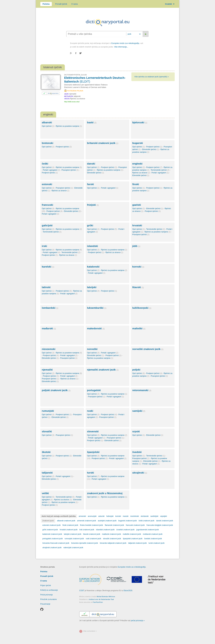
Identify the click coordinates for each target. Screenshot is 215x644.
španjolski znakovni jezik (133, 539)
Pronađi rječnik (61, 4)
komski (118, 516)
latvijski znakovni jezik (73, 534)
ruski (90, 411)
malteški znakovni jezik (132, 534)
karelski (48, 267)
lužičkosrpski (142, 308)
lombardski (50, 308)
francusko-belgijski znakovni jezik (160, 525)
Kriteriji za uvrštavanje (49, 590)
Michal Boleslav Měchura (106, 597)
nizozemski (49, 349)
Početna (46, 4)
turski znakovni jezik (157, 543)
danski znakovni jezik (165, 521)
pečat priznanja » (138, 621)
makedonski (96, 328)
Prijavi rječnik (46, 585)
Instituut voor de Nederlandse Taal (101, 599)
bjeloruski (140, 122)
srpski (136, 431)
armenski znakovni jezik (87, 521)
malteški (139, 328)
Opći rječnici (48, 126)
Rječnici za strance (141, 173)
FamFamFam (98, 602)
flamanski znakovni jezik (114, 525)
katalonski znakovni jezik (52, 534)
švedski (137, 452)
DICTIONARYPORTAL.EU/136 (75, 75)
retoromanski (142, 390)
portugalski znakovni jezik (53, 539)
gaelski (137, 205)
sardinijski (154, 516)
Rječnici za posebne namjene (69, 126)
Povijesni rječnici (64, 147)
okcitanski (145, 516)
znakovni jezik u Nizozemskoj (105, 493)
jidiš (136, 246)
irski (44, 246)
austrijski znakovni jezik (107, 521)
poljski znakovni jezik (56, 390)
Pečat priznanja (47, 595)
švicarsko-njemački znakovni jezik (84, 543)
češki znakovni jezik (146, 521)
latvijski (92, 287)
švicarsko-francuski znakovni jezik (56, 543)
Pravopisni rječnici (70, 170)
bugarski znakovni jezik (128, 521)
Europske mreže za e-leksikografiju (125, 43)
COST (82, 591)
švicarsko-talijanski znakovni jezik (113, 543)
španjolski (93, 452)
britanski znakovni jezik (103, 143)
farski (90, 184)
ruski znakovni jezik (93, 539)
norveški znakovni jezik (148, 349)
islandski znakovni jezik (105, 530)
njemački (47, 370)
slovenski (93, 431)
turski (90, 473)
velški (45, 493)
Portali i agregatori (51, 170)
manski (126, 516)
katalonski (93, 267)
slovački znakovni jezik (112, 539)
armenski (82, 516)
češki (45, 164)
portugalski (94, 390)
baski (92, 122)
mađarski (49, 328)
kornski (138, 267)
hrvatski (170, 4)
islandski (92, 246)
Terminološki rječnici (160, 170)
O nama (75, 4)
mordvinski (135, 516)
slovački (47, 431)
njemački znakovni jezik (103, 370)
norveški (92, 349)
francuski (47, 205)
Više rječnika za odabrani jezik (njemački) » (152, 77)
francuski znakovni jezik (135, 525)
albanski (47, 122)
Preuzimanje (45, 604)
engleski (137, 164)
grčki (90, 225)
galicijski (47, 225)
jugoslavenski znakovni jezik (148, 530)
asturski (101, 516)
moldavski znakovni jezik (153, 534)
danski (91, 164)
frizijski (93, 205)
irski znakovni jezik (87, 530)
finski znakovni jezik (70, 525)
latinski (46, 287)
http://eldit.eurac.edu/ (72, 102)
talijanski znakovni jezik (138, 543)
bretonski (48, 143)
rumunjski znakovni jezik (74, 539)
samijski (139, 411)
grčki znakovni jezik (50, 530)
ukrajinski (140, 473)
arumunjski (92, 516)
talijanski (47, 473)
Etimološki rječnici (150, 149)
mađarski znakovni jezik (111, 534)
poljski (136, 370)
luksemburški (97, 308)
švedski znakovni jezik (153, 539)
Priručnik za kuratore (49, 599)
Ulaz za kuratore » (90, 631)
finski (136, 184)
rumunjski (48, 411)
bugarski (138, 143)
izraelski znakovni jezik (125, 530)
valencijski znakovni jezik (73, 548)
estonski (47, 184)
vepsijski (163, 516)
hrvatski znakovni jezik (69, 530)
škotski (46, 452)
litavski (138, 287)
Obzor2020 (128, 591)
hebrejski (110, 516)
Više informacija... (121, 47)
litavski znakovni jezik (92, 534)
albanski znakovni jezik (66, 521)
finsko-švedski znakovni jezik (91, 525)
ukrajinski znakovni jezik (52, 548)
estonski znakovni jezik (52, 525)
